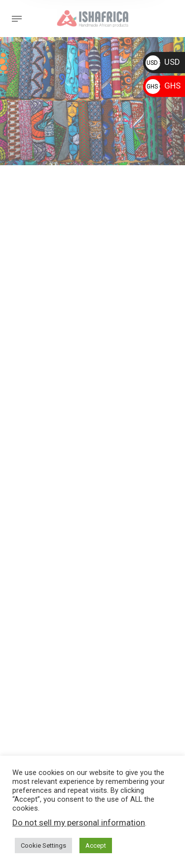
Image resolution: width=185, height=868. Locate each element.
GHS (163, 86)
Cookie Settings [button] (43, 845)
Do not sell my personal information (79, 822)
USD (163, 62)
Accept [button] (96, 845)
